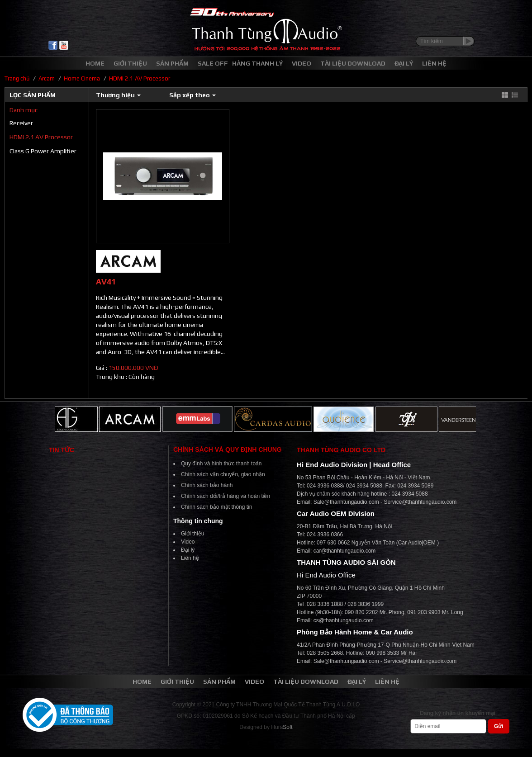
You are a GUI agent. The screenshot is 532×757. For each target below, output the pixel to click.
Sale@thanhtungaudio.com (346, 502)
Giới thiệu (192, 534)
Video (188, 542)
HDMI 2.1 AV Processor (41, 137)
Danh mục (24, 110)
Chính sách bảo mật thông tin (216, 507)
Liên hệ (190, 558)
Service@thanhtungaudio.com (420, 502)
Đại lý (188, 550)
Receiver (21, 123)
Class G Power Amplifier (43, 151)
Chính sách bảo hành (207, 485)
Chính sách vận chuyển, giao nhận (223, 474)
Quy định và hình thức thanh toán (221, 464)
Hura (282, 727)
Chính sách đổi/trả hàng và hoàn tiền (226, 496)
